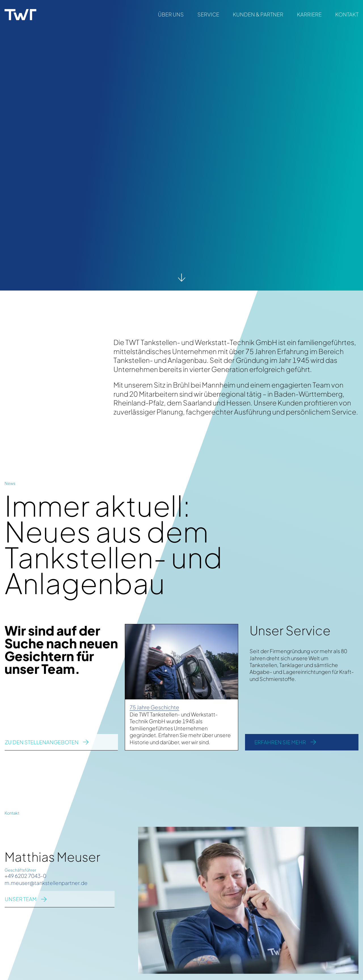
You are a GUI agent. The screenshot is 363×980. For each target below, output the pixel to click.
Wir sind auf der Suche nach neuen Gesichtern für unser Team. (61, 649)
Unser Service (290, 630)
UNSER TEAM (21, 899)
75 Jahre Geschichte (154, 707)
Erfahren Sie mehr (280, 742)
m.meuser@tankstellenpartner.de (46, 883)
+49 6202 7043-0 (25, 876)
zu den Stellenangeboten (42, 742)
